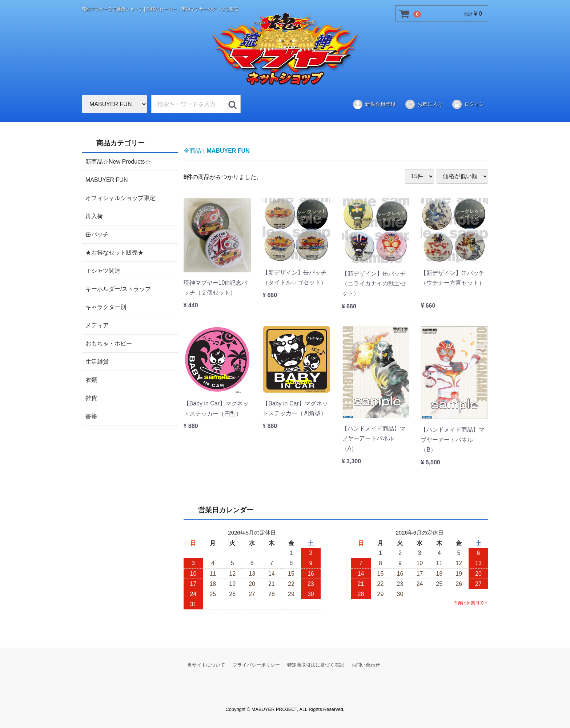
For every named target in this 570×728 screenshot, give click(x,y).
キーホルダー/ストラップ (118, 289)
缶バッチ (97, 234)
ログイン (468, 104)
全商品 (192, 151)
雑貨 (91, 398)
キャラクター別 (106, 307)
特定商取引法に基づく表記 (316, 665)
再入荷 (94, 216)
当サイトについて (206, 665)
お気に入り (424, 104)
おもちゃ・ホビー (109, 343)
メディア (97, 325)
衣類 (91, 379)
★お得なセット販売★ (115, 252)
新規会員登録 (374, 104)
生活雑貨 (97, 361)
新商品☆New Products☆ (118, 161)
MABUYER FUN (107, 179)
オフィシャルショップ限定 (120, 198)
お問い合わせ (366, 665)
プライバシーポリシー (256, 665)
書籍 (91, 416)
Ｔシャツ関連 (103, 270)
